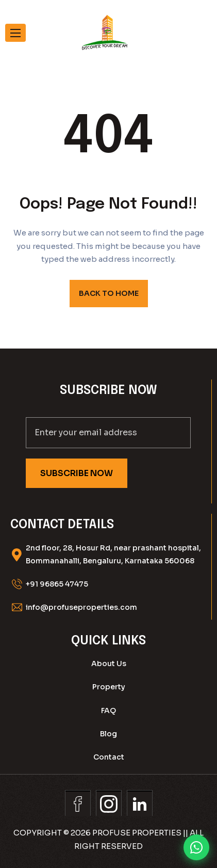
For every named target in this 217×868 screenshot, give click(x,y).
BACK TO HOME (109, 293)
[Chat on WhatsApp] (196, 847)
